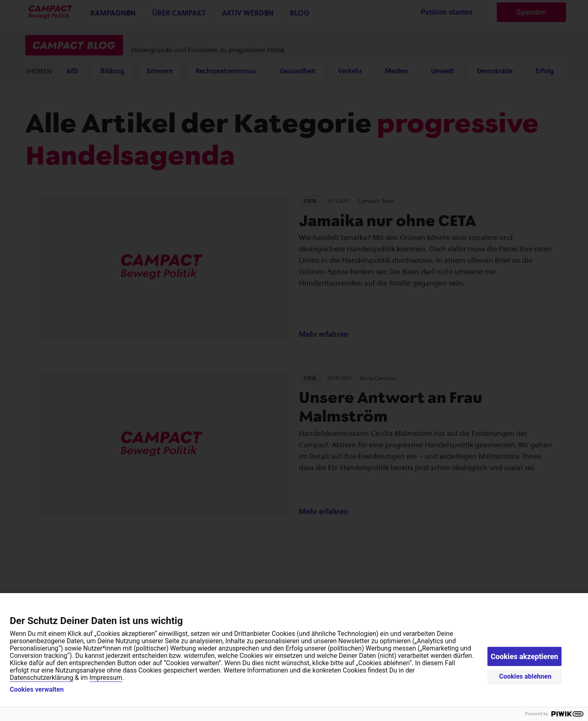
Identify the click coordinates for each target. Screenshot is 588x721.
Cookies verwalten (37, 690)
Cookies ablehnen (525, 676)
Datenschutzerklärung (42, 678)
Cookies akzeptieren (524, 656)
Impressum (106, 678)
